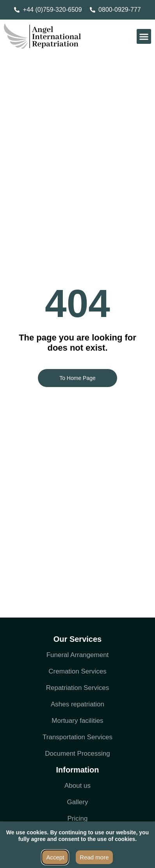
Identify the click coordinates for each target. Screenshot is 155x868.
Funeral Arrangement (78, 655)
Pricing (78, 818)
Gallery (78, 802)
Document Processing (77, 754)
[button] (144, 36)
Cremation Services (77, 671)
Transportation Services (77, 737)
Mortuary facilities (77, 721)
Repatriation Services (78, 688)
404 (77, 303)
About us (77, 786)
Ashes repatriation (77, 704)
